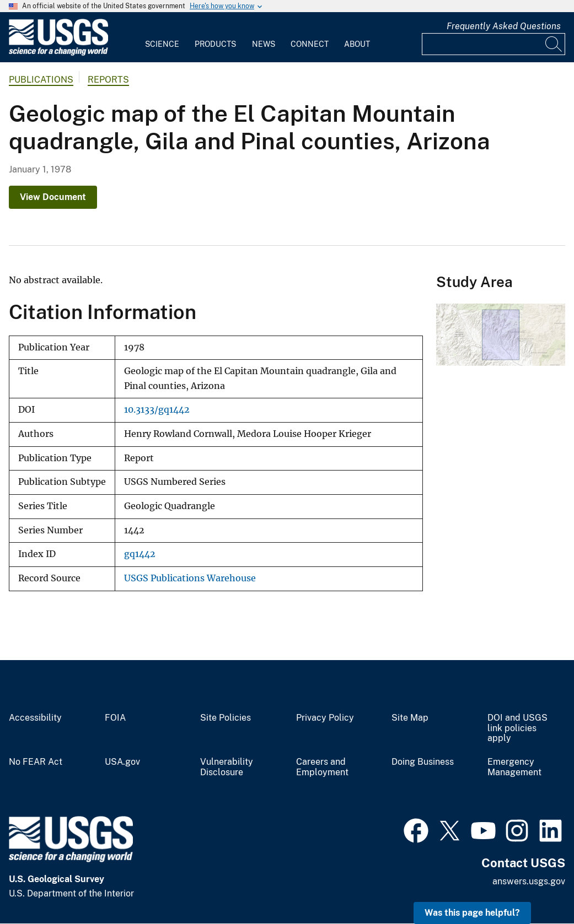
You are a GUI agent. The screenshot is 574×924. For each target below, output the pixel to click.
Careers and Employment (322, 767)
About (357, 44)
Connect (310, 44)
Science (162, 44)
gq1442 (140, 554)
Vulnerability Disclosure (227, 767)
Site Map (410, 718)
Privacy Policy (325, 718)
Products (215, 44)
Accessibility (35, 718)
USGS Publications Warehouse (190, 578)
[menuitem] (162, 37)
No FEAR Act (36, 762)
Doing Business (423, 762)
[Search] (554, 44)
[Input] (493, 44)
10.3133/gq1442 (157, 410)
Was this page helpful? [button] (472, 913)
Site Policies (226, 718)
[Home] (58, 53)
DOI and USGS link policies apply (517, 728)
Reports (108, 80)
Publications (41, 80)
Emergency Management (514, 767)
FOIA (115, 718)
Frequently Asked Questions (504, 26)
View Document (53, 197)
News (264, 44)
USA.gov (122, 762)
